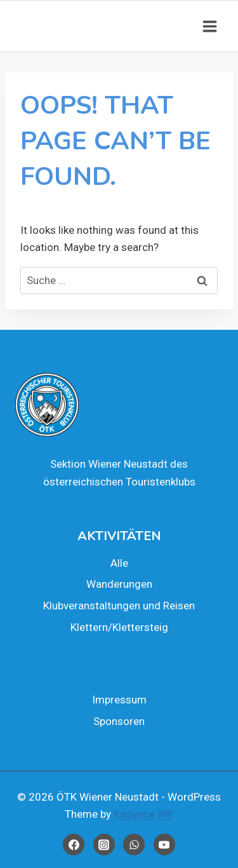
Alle (119, 563)
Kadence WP (143, 814)
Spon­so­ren (119, 721)
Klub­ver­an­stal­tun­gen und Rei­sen (119, 606)
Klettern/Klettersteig (119, 627)
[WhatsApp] (134, 844)
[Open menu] (209, 26)
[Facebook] (74, 844)
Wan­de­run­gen (119, 584)
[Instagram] (104, 844)
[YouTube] (164, 844)
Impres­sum (119, 700)
